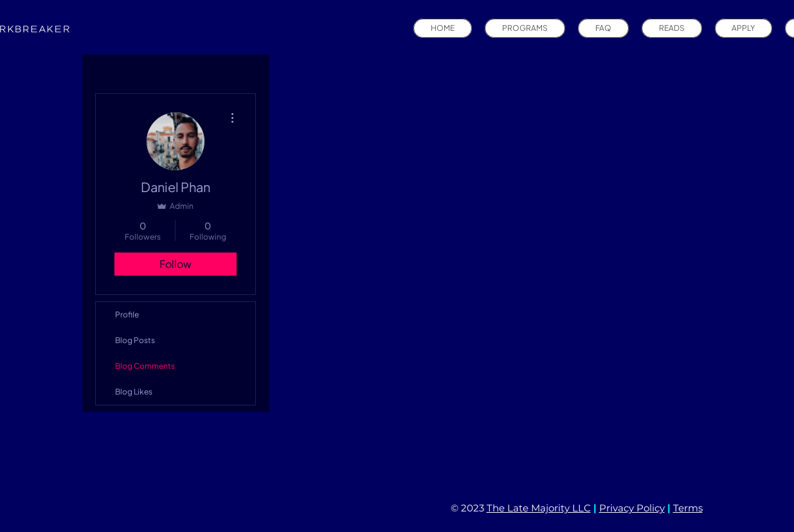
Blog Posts (135, 340)
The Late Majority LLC (539, 508)
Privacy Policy (632, 508)
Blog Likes (134, 392)
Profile (127, 315)
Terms (688, 508)
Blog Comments (145, 366)
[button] (525, 28)
